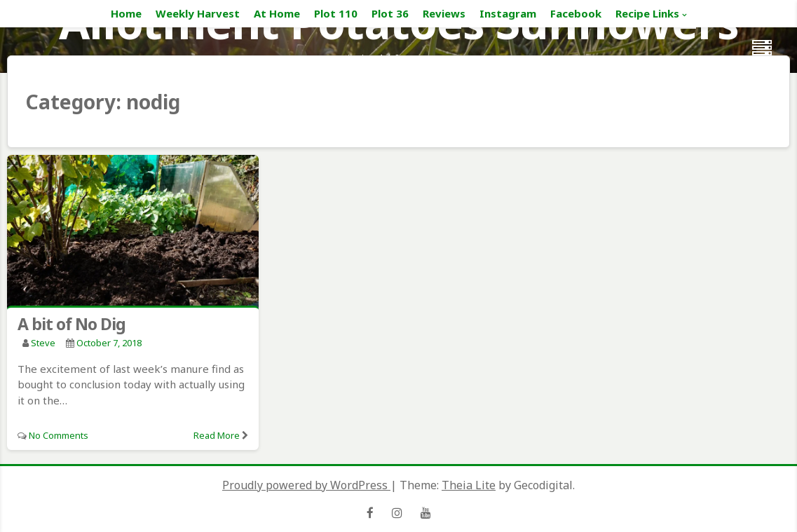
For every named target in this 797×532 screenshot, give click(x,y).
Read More (217, 435)
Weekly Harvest (198, 13)
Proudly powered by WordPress (306, 485)
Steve (43, 343)
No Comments (59, 435)
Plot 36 (390, 13)
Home (126, 13)
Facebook (576, 13)
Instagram (508, 13)
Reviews (444, 13)
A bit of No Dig (71, 324)
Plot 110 (336, 13)
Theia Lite (469, 485)
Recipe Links (647, 13)
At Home (277, 13)
